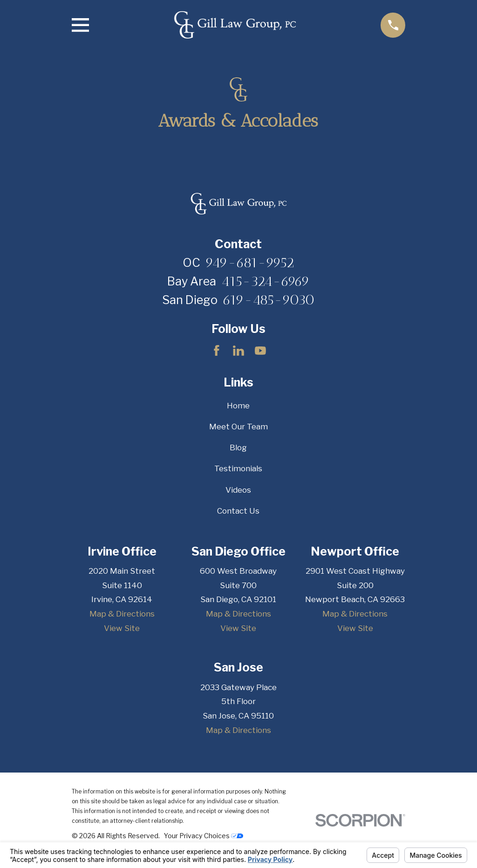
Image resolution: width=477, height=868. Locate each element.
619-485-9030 (269, 300)
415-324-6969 (266, 281)
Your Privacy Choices (204, 836)
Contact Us (238, 511)
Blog (238, 448)
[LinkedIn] (238, 351)
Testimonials (238, 468)
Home (238, 406)
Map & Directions (122, 614)
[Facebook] (217, 351)
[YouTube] (260, 351)
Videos (238, 490)
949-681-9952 (250, 263)
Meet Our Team (238, 427)
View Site (122, 628)
